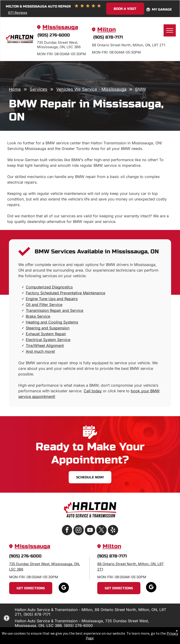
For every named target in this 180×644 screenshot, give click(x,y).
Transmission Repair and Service (54, 310)
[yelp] (113, 531)
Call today (93, 391)
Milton (107, 30)
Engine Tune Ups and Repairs (52, 299)
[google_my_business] (64, 588)
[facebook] (67, 531)
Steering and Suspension (48, 328)
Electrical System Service (48, 340)
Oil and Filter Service (44, 305)
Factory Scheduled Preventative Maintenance (66, 293)
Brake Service (38, 316)
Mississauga (60, 27)
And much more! (40, 351)
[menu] (170, 30)
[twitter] (101, 531)
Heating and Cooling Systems (52, 322)
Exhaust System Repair (46, 334)
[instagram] (79, 531)
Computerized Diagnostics (49, 287)
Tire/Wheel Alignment (45, 346)
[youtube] (90, 531)
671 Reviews (18, 13)
